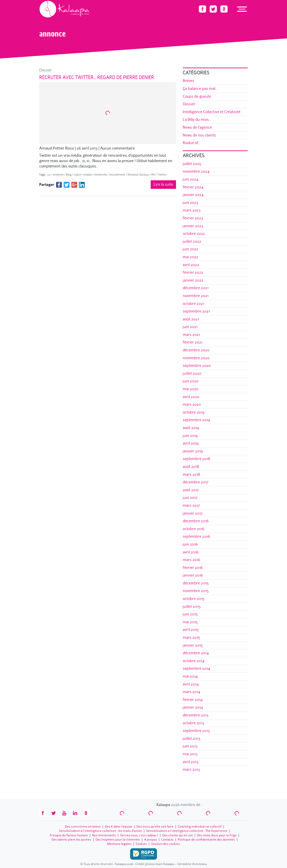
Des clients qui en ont (178, 835)
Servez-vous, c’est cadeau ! (139, 835)
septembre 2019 (196, 420)
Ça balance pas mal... (200, 89)
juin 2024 (191, 179)
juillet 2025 (192, 164)
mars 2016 (191, 560)
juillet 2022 (192, 241)
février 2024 (193, 187)
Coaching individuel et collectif (200, 827)
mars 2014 (191, 692)
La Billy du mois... (197, 120)
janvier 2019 (193, 451)
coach (77, 175)
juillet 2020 (192, 373)
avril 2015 (191, 630)
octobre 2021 (194, 304)
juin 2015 (190, 614)
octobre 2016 (194, 529)
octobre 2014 (194, 661)
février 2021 (193, 342)
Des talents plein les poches (71, 840)
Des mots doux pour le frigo (217, 835)
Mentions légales (119, 844)
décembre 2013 (196, 715)
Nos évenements (104, 835)
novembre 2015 (196, 591)
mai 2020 (191, 389)
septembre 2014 (196, 669)
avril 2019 (191, 443)
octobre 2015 (194, 599)
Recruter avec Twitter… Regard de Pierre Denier (97, 77)
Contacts (167, 840)
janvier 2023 (193, 226)
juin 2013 (190, 746)
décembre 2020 (196, 350)
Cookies (141, 844)
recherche (101, 175)
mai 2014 (190, 676)
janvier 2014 (193, 707)
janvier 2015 (193, 645)
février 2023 (193, 218)
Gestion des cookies (165, 844)
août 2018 (191, 467)
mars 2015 (191, 638)
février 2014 (193, 700)
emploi (88, 175)
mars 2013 (191, 770)
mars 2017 (191, 506)
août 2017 (191, 490)
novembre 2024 (196, 171)
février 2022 (193, 272)
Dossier (46, 70)
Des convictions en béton (83, 827)
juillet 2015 (192, 607)
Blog (69, 175)
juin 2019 (190, 436)
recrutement (117, 175)
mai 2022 (190, 257)
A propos (151, 840)
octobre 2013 (194, 723)
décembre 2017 (196, 482)
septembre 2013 (196, 731)
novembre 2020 (196, 358)
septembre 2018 (196, 459)
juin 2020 (191, 381)
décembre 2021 (196, 288)
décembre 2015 (196, 583)
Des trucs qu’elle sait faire (155, 827)
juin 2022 (190, 249)
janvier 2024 (193, 195)
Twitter (162, 175)
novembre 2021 (196, 296)
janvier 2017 (193, 513)
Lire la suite (163, 184)
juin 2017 (190, 498)
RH (153, 175)
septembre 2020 (197, 366)
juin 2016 (190, 544)
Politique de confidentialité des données (206, 840)
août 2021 (191, 319)
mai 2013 (190, 754)
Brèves (188, 81)
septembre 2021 (196, 311)
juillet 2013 (192, 739)
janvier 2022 (193, 280)
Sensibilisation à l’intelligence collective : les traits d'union (100, 831)
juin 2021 (190, 327)
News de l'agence (197, 127)
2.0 (49, 175)
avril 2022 (191, 265)
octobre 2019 (194, 412)
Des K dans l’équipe (119, 827)
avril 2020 (191, 397)
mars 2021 (191, 335)
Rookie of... (191, 143)
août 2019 (191, 428)
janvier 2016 (193, 575)
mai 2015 (190, 622)
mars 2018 (191, 475)
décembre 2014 (196, 653)
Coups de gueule (197, 96)
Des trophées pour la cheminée (118, 840)
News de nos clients (199, 135)
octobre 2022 (194, 234)
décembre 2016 (196, 521)
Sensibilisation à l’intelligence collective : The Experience (187, 831)
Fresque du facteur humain (69, 835)
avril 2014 (191, 684)
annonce (58, 175)
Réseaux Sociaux (138, 175)
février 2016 (193, 568)
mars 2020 (192, 404)
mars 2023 (192, 210)
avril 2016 (191, 552)
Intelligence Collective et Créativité (212, 112)
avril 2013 (191, 762)
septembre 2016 (196, 536)
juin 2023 (190, 203)
